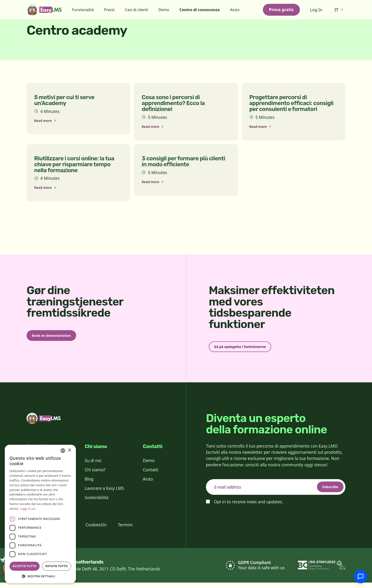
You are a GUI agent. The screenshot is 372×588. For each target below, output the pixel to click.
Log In (316, 10)
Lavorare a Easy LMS (104, 493)
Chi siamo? (95, 475)
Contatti (151, 475)
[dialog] (40, 514)
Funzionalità (83, 10)
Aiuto (235, 10)
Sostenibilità (97, 503)
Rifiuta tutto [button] (57, 566)
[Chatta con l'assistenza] (361, 577)
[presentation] (242, 523)
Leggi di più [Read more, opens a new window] (28, 509)
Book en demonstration (59, 339)
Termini (125, 530)
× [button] (69, 450)
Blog (89, 484)
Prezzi (109, 10)
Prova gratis (281, 9)
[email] (276, 492)
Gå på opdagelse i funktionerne (249, 350)
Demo (164, 10)
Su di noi (93, 466)
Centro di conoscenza (200, 10)
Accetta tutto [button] (24, 566)
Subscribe (325, 492)
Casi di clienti (136, 10)
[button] (40, 576)
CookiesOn (96, 530)
